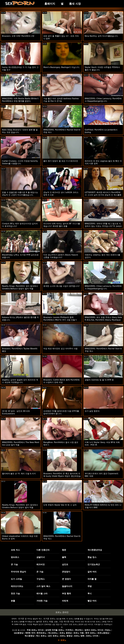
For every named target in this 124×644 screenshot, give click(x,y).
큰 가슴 (14, 564)
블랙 (64, 557)
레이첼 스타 (42, 594)
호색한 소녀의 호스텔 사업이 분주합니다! (61, 286)
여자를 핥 (92, 579)
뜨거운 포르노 (50, 619)
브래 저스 (15, 550)
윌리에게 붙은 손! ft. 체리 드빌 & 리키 (19, 474)
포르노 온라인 (62, 612)
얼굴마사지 (67, 586)
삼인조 (65, 564)
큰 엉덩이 (66, 579)
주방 (90, 586)
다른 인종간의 (43, 550)
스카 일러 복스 (43, 586)
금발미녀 (41, 557)
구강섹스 (41, 579)
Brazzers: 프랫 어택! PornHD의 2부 (18, 36)
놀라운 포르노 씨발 (45, 622)
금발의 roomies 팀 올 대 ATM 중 (99, 380)
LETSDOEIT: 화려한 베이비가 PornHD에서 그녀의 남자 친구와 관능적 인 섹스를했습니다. (103, 195)
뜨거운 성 (22, 619)
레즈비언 (41, 564)
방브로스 (15, 557)
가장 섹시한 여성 (66, 622)
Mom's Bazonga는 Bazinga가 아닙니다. (62, 67)
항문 (64, 550)
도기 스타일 (16, 579)
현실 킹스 (92, 557)
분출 (13, 601)
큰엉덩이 (66, 572)
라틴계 (65, 601)
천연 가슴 (15, 594)
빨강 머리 (92, 601)
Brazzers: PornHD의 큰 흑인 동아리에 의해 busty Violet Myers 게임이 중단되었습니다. (62, 476)
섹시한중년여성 (95, 550)
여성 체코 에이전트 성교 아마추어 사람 (60, 349)
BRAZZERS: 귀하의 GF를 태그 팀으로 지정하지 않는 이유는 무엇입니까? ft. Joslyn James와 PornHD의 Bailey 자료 (103, 226)
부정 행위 (66, 594)
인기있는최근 (94, 564)
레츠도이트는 (17, 586)
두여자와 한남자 (18, 572)
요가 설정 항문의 (92, 411)
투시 (90, 594)
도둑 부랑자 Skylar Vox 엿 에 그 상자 (60, 505)
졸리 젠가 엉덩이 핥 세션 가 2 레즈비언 (61, 161)
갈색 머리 (92, 572)
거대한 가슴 (42, 601)
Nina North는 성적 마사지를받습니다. (102, 36)
